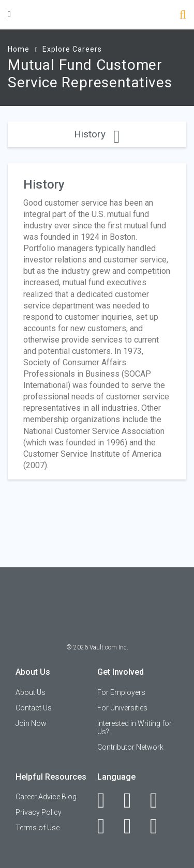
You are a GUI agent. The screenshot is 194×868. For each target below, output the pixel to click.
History (97, 134)
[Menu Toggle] (9, 14)
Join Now (31, 723)
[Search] (183, 16)
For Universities (122, 708)
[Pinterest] (133, 826)
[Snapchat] (160, 826)
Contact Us (34, 708)
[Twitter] (160, 800)
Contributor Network (130, 747)
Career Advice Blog (46, 797)
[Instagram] (107, 826)
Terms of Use (38, 828)
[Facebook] (107, 800)
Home (19, 49)
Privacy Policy (39, 812)
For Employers (121, 692)
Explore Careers (72, 49)
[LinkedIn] (133, 800)
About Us (31, 692)
